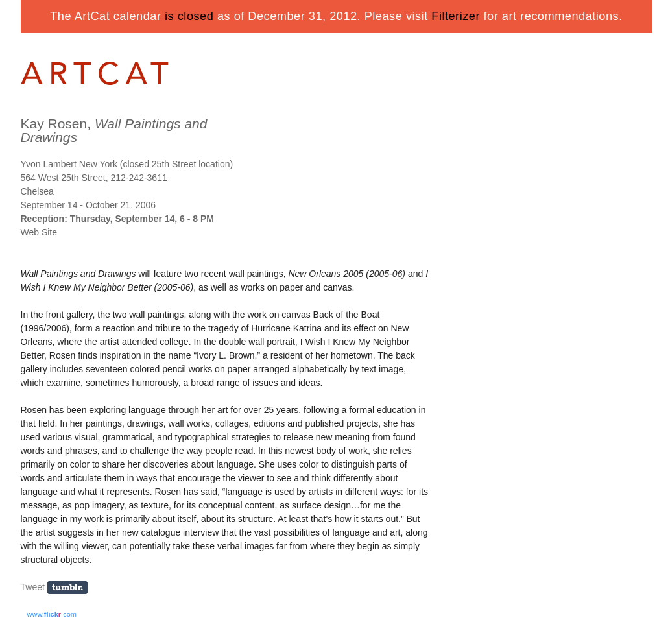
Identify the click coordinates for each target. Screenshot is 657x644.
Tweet (33, 587)
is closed (189, 16)
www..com (52, 614)
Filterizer (456, 16)
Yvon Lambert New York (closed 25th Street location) (127, 164)
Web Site (39, 232)
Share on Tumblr (72, 588)
